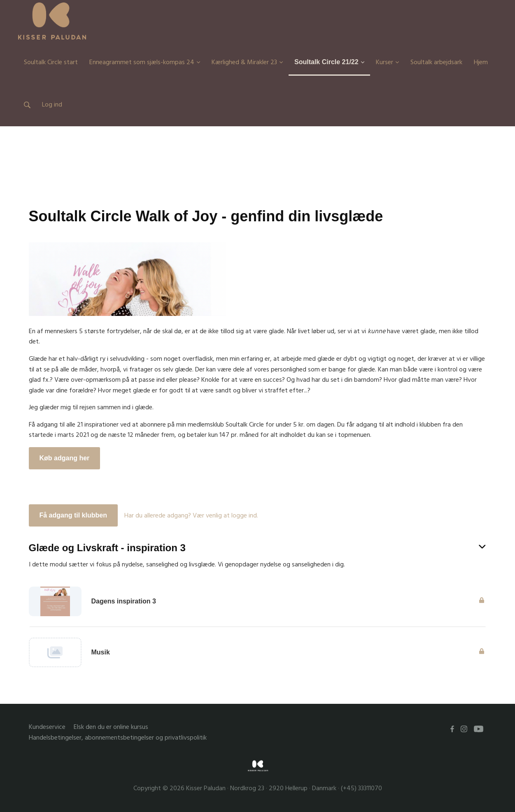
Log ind (52, 104)
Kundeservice (47, 727)
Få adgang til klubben (73, 515)
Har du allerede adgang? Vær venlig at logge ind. (191, 516)
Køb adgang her (65, 458)
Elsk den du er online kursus (111, 727)
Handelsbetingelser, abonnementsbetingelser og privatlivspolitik (118, 738)
